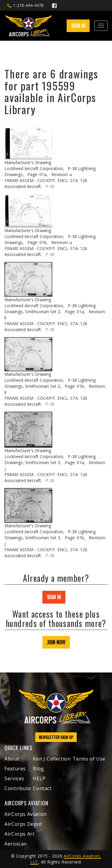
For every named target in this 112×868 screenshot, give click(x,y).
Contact (42, 788)
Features (15, 769)
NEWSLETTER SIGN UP (56, 737)
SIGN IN (78, 26)
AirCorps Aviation (26, 814)
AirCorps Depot (23, 824)
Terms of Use (89, 759)
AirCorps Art (20, 834)
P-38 (50, 186)
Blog (39, 769)
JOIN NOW (56, 642)
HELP (39, 778)
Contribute (18, 788)
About (12, 759)
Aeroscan (16, 844)
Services (14, 778)
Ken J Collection (52, 759)
